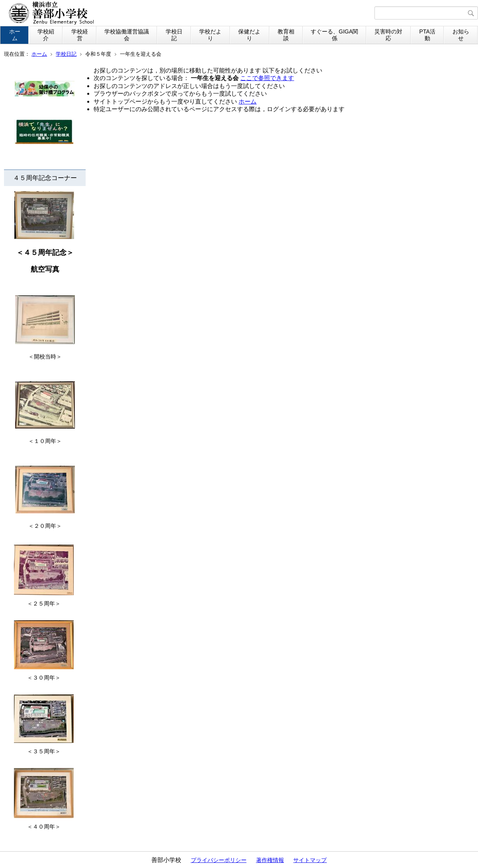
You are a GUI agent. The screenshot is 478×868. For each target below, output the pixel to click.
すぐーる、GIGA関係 (334, 35)
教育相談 (286, 35)
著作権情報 (270, 860)
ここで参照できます (267, 78)
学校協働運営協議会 (127, 35)
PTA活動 (427, 35)
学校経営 (80, 35)
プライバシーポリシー (219, 860)
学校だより (210, 35)
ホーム (15, 35)
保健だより (249, 35)
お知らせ (461, 35)
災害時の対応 (388, 35)
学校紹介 (46, 35)
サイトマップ (310, 860)
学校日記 (174, 35)
